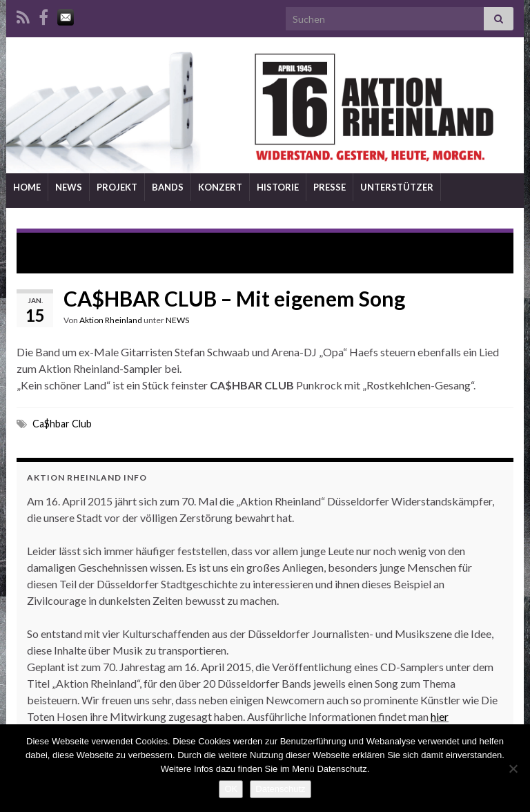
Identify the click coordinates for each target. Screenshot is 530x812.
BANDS (168, 187)
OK (231, 789)
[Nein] (513, 768)
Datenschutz (280, 789)
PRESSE (330, 187)
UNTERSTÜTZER (397, 187)
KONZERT (220, 187)
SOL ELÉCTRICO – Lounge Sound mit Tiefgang (143, 245)
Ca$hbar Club (62, 424)
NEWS (69, 187)
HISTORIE (278, 187)
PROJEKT (117, 187)
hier (440, 716)
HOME (27, 187)
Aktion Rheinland (111, 320)
